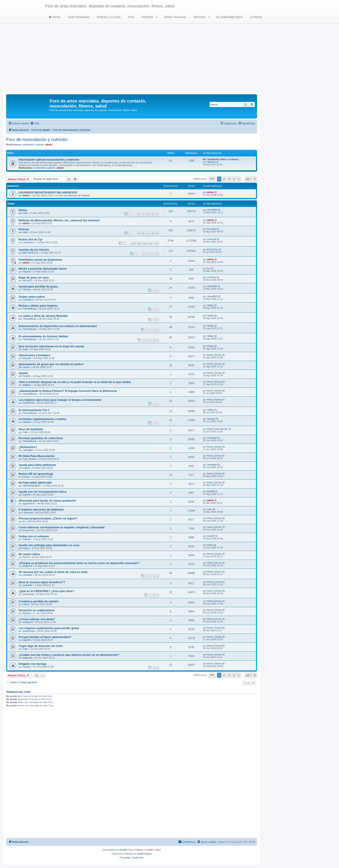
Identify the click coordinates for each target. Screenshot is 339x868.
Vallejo (210, 305)
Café (25, 432)
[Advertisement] (169, 58)
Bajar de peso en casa (34, 278)
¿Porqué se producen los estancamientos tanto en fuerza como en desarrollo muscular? (79, 563)
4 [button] (234, 179)
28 (152, 233)
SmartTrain (29, 403)
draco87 (27, 358)
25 (138, 233)
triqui (25, 349)
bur (209, 268)
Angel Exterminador (218, 429)
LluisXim (212, 277)
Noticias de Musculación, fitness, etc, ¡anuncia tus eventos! (59, 220)
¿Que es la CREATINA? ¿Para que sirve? (46, 591)
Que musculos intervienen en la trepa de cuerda (51, 346)
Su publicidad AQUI (229, 17)
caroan (26, 367)
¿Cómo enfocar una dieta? (37, 619)
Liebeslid (212, 239)
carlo (210, 509)
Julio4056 (212, 210)
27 (148, 233)
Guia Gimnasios (78, 17)
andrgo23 (28, 622)
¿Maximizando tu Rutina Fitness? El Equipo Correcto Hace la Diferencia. (68, 391)
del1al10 (27, 280)
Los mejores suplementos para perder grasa (49, 628)
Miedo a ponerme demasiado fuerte (43, 269)
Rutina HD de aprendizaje (36, 474)
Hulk (25, 213)
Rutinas (24, 229)
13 (138, 214)
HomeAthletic (30, 394)
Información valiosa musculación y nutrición (49, 160)
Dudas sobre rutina (32, 297)
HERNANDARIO (31, 486)
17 (157, 214)
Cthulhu (27, 289)
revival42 (27, 575)
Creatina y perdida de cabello (38, 601)
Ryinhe (26, 613)
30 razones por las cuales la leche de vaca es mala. (53, 572)
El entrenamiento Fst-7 (34, 410)
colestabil (212, 438)
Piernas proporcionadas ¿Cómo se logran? (48, 518)
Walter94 (27, 566)
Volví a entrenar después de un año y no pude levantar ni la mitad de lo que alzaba (75, 382)
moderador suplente (33, 144)
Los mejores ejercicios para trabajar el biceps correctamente (60, 400)
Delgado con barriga (32, 664)
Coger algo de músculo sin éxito (41, 646)
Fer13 (26, 557)
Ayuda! (23, 373)
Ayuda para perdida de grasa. (39, 286)
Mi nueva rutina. (29, 554)
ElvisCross (213, 249)
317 (157, 244)
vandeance (29, 242)
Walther (27, 385)
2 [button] (224, 179)
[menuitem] (35, 123)
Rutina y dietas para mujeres (38, 306)
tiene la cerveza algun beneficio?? (42, 582)
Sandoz (27, 667)
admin (49, 144)
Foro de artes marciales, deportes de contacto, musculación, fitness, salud (110, 6)
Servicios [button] (201, 17)
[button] (212, 179)
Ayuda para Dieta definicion (37, 465)
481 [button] (248, 179)
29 (157, 233)
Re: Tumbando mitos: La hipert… (222, 159)
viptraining (28, 594)
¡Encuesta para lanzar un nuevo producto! (47, 501)
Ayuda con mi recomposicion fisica (43, 492)
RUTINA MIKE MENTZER (35, 483)
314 (139, 244)
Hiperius (211, 162)
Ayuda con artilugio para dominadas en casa (49, 545)
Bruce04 (211, 229)
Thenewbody (30, 309)
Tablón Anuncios (175, 17)
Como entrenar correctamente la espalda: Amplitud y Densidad (62, 527)
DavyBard (28, 300)
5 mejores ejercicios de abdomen (41, 510)
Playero (27, 272)
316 (151, 244)
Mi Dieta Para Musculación (37, 456)
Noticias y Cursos (108, 17)
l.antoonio (28, 512)
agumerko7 (29, 504)
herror (26, 477)
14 (143, 214)
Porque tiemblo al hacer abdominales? (45, 637)
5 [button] (239, 179)
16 (152, 214)
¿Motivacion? (28, 447)
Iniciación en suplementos (36, 610)
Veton (26, 604)
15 (148, 214)
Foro (131, 17)
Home (54, 17)
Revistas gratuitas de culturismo (41, 438)
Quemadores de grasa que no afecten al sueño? (51, 364)
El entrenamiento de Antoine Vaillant (43, 336)
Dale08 (26, 495)
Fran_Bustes (29, 459)
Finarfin (27, 376)
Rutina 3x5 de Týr (31, 239)
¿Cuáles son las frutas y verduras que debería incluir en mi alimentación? (69, 655)
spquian (27, 422)
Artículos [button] (149, 17)
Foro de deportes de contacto (74, 195)
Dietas (23, 210)
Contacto (256, 17)
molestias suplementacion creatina (42, 419)
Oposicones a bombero (35, 355)
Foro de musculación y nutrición (37, 139)
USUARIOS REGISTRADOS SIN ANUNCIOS (48, 192)
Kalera (210, 346)
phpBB (123, 850)
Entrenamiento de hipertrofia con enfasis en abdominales (58, 326)
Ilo (24, 521)
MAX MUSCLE (31, 253)
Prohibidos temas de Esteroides (40, 260)
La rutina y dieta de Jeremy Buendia (43, 316)
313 (133, 244)
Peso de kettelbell (31, 429)
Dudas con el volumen (34, 536)
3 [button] (229, 179)
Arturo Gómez (214, 355)
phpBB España (144, 854)
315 (145, 244)
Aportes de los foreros (34, 250)
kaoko (26, 548)
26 (143, 233)
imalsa (26, 468)
